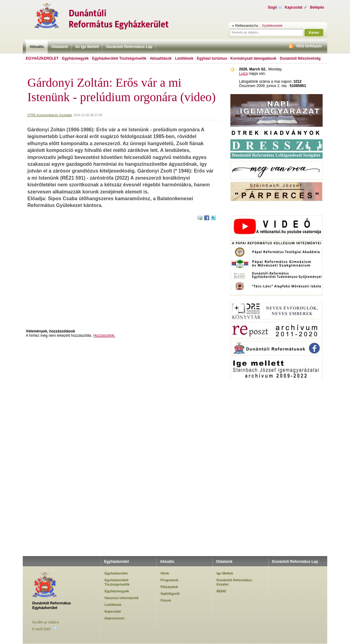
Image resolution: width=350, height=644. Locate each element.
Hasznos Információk (122, 598)
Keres (314, 33)
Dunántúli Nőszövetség (300, 58)
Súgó (272, 7)
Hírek (165, 573)
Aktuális (37, 47)
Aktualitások (161, 58)
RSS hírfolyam (309, 46)
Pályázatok (169, 587)
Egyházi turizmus (212, 58)
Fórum (166, 600)
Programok (169, 580)
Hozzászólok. (104, 336)
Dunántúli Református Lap (129, 47)
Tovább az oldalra (45, 622)
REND (221, 591)
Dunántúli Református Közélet (234, 582)
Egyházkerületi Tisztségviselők (119, 58)
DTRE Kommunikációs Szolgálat (50, 115)
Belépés (317, 7)
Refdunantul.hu (247, 26)
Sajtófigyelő (170, 594)
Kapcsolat (294, 7)
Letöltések (184, 58)
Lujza (243, 74)
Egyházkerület (42, 58)
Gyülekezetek (272, 26)
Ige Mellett (225, 573)
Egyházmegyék (76, 58)
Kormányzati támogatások (253, 58)
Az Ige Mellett (87, 47)
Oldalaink (60, 47)
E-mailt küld (41, 629)
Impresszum (114, 618)
